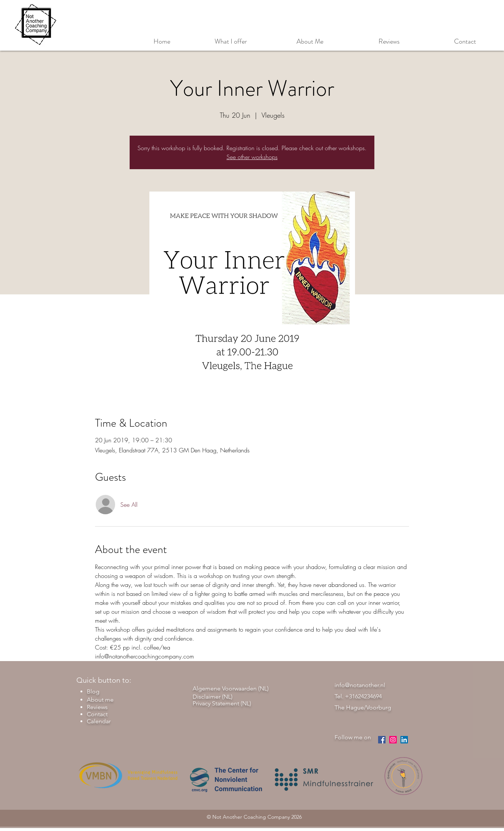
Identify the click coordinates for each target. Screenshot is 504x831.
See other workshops (252, 157)
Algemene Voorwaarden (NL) (231, 688)
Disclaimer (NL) (213, 697)
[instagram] (393, 740)
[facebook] (382, 740)
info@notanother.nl (360, 685)
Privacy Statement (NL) (222, 703)
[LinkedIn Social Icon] (404, 740)
